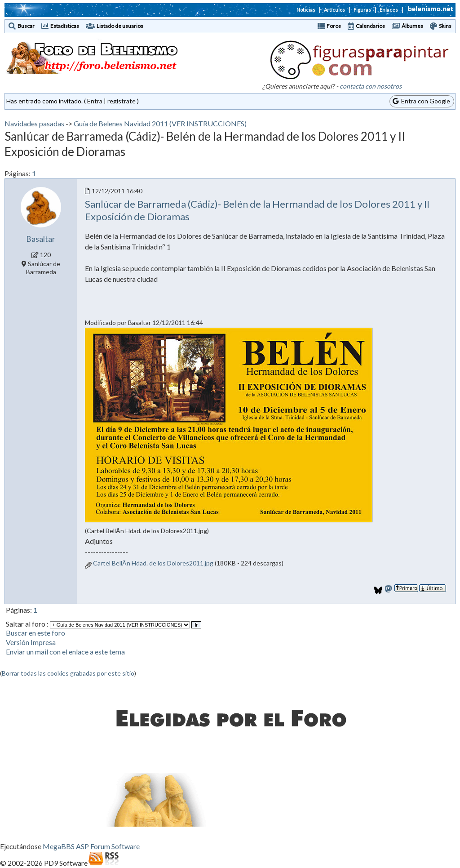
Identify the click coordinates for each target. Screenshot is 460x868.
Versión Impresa (31, 642)
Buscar (26, 26)
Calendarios (370, 26)
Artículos (334, 10)
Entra (95, 101)
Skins (445, 26)
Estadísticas (65, 26)
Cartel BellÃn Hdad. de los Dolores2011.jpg (153, 563)
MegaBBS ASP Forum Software (91, 846)
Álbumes (412, 26)
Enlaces (389, 10)
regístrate (122, 101)
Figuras (362, 10)
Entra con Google (421, 101)
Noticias (306, 10)
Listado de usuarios (120, 26)
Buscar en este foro (35, 633)
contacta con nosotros (371, 86)
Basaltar (41, 239)
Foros (334, 26)
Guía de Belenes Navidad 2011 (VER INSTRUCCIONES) (160, 123)
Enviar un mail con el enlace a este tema (65, 652)
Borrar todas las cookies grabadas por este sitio (68, 673)
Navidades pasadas (34, 123)
